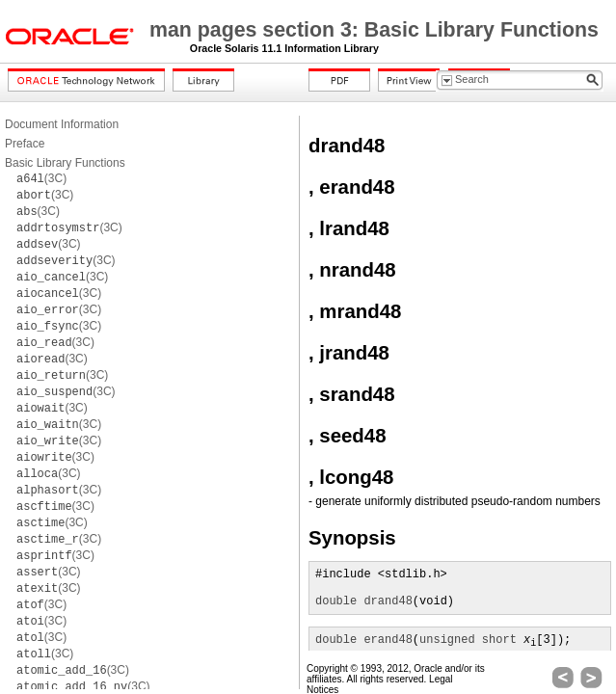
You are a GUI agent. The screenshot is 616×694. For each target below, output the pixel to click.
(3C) (41, 178)
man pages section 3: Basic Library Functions (374, 30)
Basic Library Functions (65, 163)
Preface (25, 144)
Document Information (62, 124)
